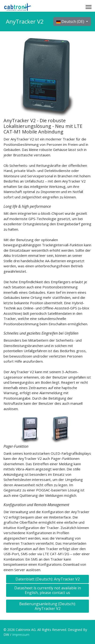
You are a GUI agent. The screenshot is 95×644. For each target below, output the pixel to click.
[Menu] (89, 7)
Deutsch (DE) (71, 21)
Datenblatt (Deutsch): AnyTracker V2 (48, 579)
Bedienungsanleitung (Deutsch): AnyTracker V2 (47, 606)
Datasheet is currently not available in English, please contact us (48, 590)
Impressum (20, 635)
